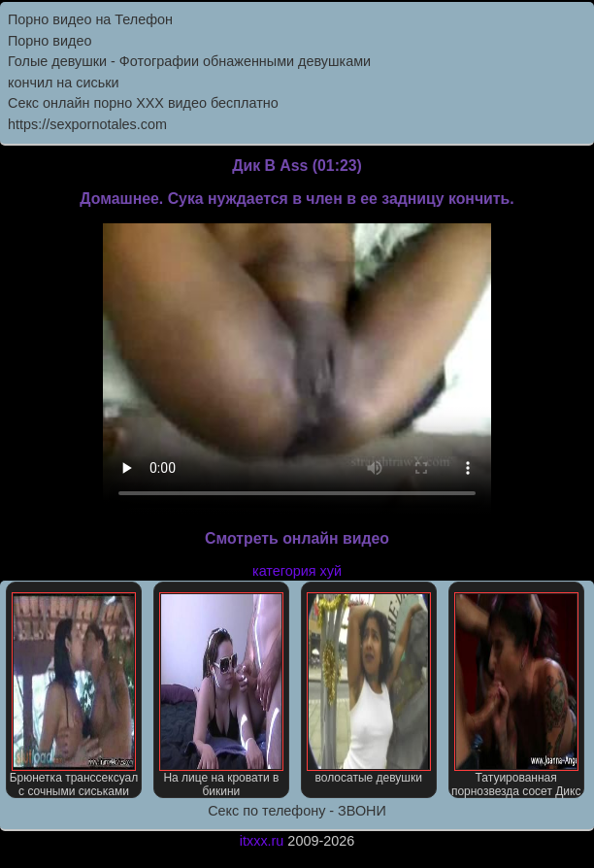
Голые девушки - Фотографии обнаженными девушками (189, 61)
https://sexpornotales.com (87, 124)
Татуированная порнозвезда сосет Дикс (516, 695)
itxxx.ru (262, 841)
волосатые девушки (369, 688)
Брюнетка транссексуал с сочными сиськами (74, 695)
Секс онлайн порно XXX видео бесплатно (143, 103)
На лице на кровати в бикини (221, 695)
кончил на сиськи (64, 83)
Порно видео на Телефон (90, 19)
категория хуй (297, 571)
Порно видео (49, 41)
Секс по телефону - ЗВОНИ (297, 811)
